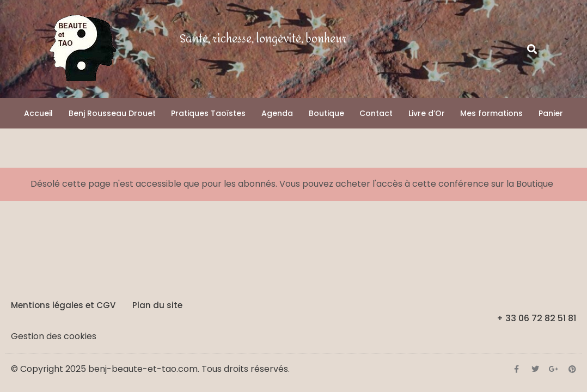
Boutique (326, 113)
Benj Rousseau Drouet (112, 113)
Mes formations (491, 113)
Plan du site (157, 305)
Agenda (277, 113)
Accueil (38, 113)
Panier (551, 113)
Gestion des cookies (54, 336)
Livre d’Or (427, 113)
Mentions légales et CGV (63, 305)
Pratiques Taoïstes (208, 113)
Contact (376, 113)
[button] (532, 49)
